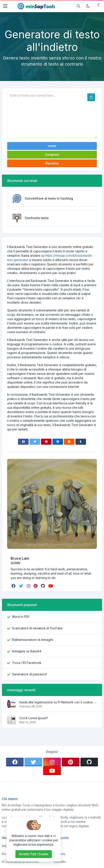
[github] (43, 586)
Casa (57, 846)
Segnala (60, 854)
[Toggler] (5, 6)
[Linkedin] (58, 442)
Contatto (60, 862)
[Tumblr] (81, 442)
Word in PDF (21, 617)
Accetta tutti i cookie (34, 854)
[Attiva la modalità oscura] (88, 6)
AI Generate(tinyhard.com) (20, 862)
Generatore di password (29, 674)
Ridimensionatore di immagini (32, 640)
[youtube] (51, 586)
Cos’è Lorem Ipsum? (34, 718)
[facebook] (14, 586)
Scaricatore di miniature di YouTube (37, 628)
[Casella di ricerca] (78, 6)
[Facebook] (23, 442)
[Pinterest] (46, 442)
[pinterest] (36, 586)
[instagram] (29, 586)
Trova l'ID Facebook (27, 663)
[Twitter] (35, 442)
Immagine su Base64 (27, 651)
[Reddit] (69, 442)
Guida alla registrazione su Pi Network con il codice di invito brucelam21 (58, 702)
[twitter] (22, 586)
